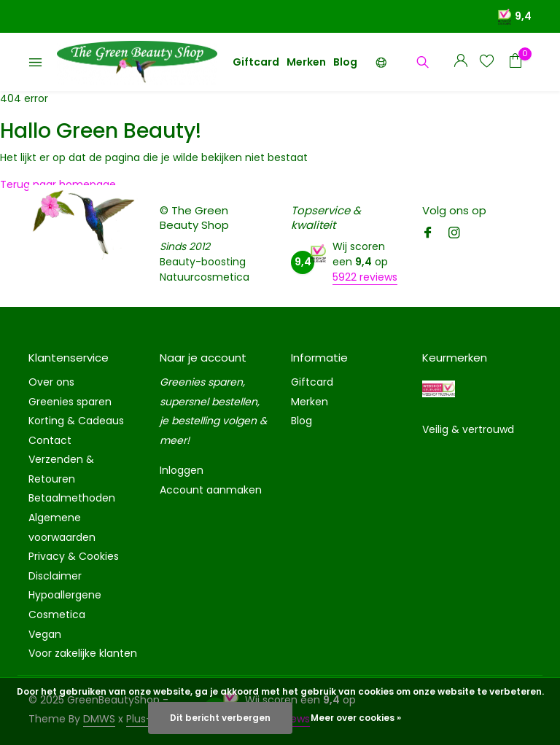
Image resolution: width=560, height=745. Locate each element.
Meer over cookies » (356, 718)
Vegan (45, 634)
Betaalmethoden (72, 498)
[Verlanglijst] (487, 62)
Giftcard (256, 62)
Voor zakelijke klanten (83, 653)
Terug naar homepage (58, 184)
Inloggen (182, 470)
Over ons (51, 382)
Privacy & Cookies (74, 556)
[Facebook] (428, 234)
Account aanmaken (211, 490)
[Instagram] (454, 234)
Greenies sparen (70, 402)
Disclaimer (55, 576)
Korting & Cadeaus (76, 421)
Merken (306, 62)
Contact (50, 440)
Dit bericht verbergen (220, 718)
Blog (345, 62)
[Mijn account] (460, 62)
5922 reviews (365, 277)
